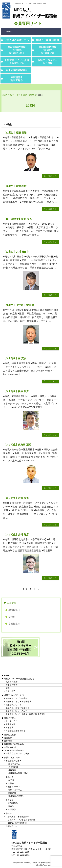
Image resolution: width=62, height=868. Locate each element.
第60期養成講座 (17, 50)
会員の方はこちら (12, 758)
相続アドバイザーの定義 (17, 698)
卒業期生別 (14, 624)
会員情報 (11, 603)
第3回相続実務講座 (17, 70)
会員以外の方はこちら (17, 40)
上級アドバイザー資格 (17, 62)
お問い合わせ (10, 747)
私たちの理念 (12, 682)
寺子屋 (11, 780)
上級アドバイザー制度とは (18, 708)
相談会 (11, 784)
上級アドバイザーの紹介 (17, 711)
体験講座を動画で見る (17, 79)
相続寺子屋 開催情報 (48, 40)
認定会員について (14, 705)
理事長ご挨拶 (12, 685)
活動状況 (10, 777)
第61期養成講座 (48, 50)
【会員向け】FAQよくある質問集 (21, 820)
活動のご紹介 (10, 735)
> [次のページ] (39, 589)
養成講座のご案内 (14, 761)
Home (7, 676)
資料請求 (8, 741)
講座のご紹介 (10, 718)
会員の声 (8, 738)
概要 (8, 688)
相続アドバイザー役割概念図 (19, 702)
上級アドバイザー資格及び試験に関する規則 (25, 714)
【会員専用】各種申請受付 (18, 817)
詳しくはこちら (50, 176)
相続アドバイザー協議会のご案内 (19, 679)
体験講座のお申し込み (14, 744)
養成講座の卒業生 (16, 796)
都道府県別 (14, 610)
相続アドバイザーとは (14, 695)
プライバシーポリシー (14, 750)
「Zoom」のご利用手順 (16, 823)
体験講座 (10, 728)
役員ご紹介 (11, 691)
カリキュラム (12, 721)
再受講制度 (11, 724)
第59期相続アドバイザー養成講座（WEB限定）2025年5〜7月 (21, 647)
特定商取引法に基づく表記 (18, 754)
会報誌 (9, 814)
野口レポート (14, 787)
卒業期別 (12, 810)
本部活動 (12, 793)
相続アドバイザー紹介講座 (48, 62)
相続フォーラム (15, 790)
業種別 (12, 617)
